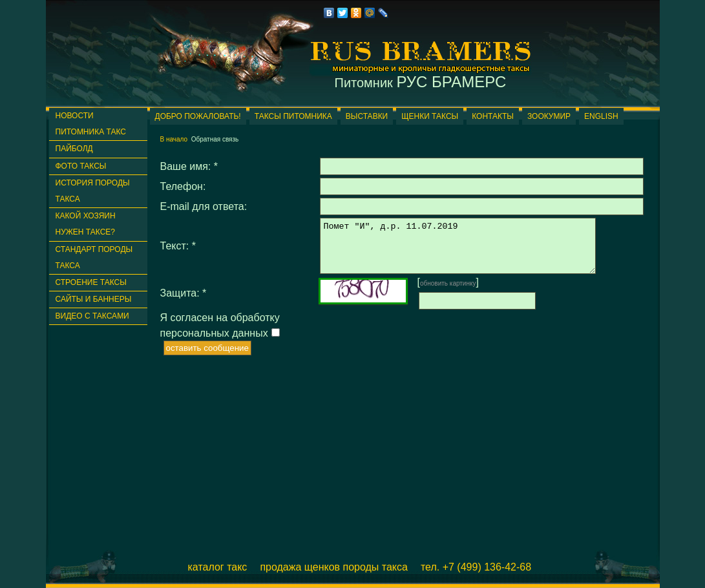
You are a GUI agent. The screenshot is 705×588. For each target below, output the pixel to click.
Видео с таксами (92, 316)
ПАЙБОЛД (74, 149)
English (601, 116)
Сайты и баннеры (94, 299)
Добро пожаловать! (198, 116)
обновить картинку (448, 293)
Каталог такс (218, 567)
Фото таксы (81, 166)
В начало (174, 139)
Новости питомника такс (91, 124)
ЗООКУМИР (549, 116)
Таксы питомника (293, 116)
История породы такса (93, 191)
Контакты (493, 116)
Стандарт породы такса (94, 257)
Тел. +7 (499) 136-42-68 (476, 567)
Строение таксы (91, 282)
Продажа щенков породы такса (334, 567)
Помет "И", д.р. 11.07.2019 (474, 251)
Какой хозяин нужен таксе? (86, 224)
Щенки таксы (430, 116)
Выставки (367, 116)
